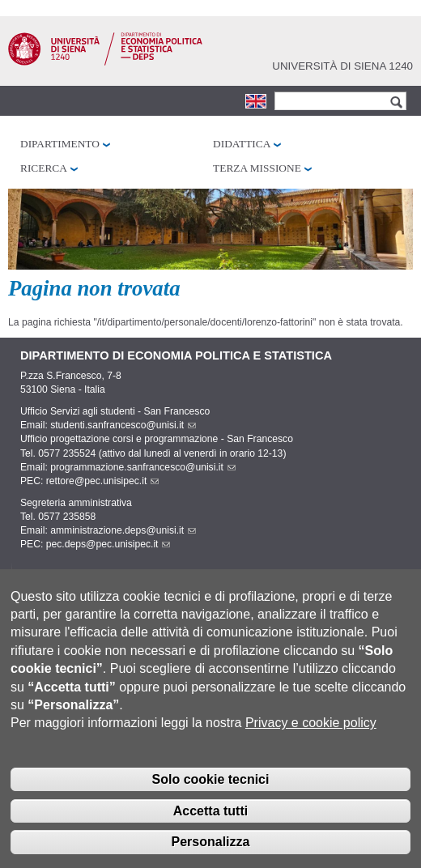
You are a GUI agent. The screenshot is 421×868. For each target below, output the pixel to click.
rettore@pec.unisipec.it (103, 481)
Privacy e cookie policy (311, 737)
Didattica (242, 144)
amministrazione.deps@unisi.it (123, 530)
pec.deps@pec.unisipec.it (108, 544)
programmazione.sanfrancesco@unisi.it (143, 467)
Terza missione (257, 168)
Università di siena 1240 (342, 66)
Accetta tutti (210, 825)
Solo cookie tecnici (211, 794)
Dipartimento (60, 144)
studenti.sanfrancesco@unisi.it (123, 425)
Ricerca (44, 168)
